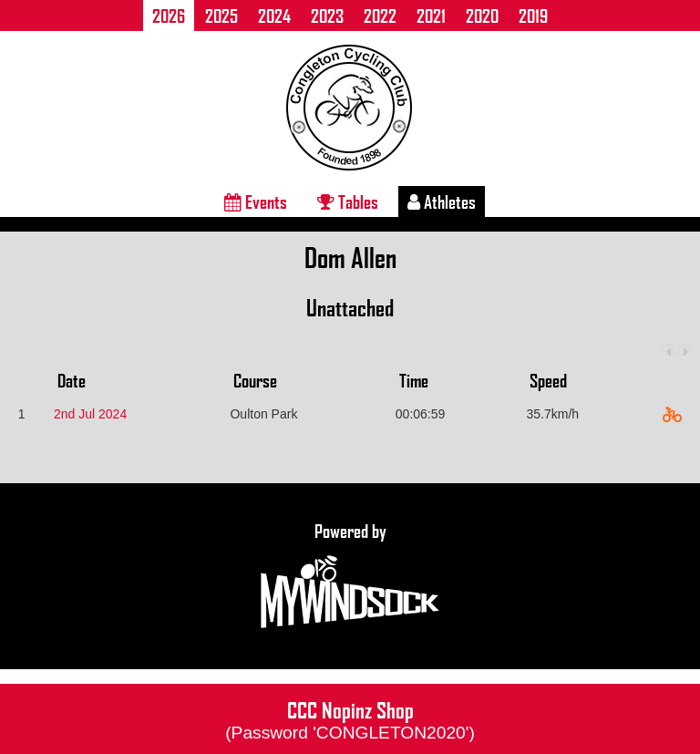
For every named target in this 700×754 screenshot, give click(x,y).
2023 (327, 15)
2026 (169, 15)
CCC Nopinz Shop (350, 718)
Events (256, 201)
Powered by (350, 576)
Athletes (442, 201)
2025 (221, 15)
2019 (533, 15)
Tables (348, 201)
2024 (274, 15)
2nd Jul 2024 (90, 414)
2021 (431, 15)
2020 (482, 15)
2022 (380, 15)
